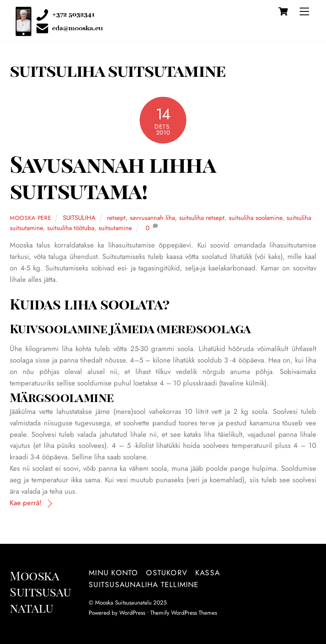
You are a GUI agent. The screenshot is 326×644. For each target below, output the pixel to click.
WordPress (132, 613)
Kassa (208, 573)
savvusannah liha (152, 218)
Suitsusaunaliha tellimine (144, 585)
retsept (116, 218)
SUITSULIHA (79, 218)
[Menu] (304, 11)
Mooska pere (31, 218)
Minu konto (113, 573)
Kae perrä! (26, 503)
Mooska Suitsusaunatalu (123, 602)
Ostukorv (167, 573)
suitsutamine (115, 228)
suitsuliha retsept (202, 218)
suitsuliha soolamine (256, 218)
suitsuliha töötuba (71, 228)
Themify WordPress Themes (184, 613)
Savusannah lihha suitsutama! (112, 177)
